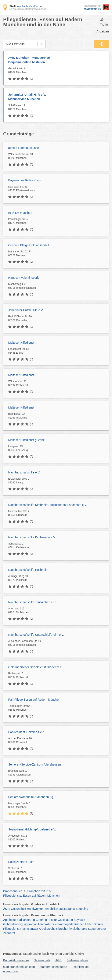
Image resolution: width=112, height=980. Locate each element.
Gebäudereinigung (15, 924)
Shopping (82, 909)
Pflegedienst (11, 929)
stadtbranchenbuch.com (19, 967)
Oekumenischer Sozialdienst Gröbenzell (35, 667)
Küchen (79, 924)
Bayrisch (79, 920)
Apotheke (9, 920)
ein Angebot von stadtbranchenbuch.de (28, 9)
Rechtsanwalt (29, 929)
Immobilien (51, 909)
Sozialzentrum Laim (21, 862)
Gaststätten (65, 920)
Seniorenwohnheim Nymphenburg (31, 797)
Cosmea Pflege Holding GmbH (28, 245)
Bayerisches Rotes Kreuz (25, 180)
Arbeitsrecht (47, 929)
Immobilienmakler (40, 924)
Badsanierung (26, 920)
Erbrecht (61, 929)
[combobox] (6, 44)
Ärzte (7, 909)
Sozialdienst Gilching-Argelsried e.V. (32, 829)
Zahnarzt (9, 933)
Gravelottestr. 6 (57, 71)
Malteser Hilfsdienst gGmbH (27, 440)
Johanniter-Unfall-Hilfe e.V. (56, 97)
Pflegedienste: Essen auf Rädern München (31, 896)
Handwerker (35, 909)
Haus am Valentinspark (24, 278)
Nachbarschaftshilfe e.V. (24, 472)
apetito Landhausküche (24, 148)
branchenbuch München (26, 6)
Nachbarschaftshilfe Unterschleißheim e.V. (36, 635)
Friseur (52, 920)
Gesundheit (19, 909)
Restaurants (67, 909)
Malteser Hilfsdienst (21, 343)
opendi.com (11, 971)
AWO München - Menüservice (56, 60)
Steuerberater (97, 929)
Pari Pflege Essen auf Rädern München (34, 700)
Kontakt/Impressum (16, 960)
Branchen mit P (37, 891)
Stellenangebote (77, 960)
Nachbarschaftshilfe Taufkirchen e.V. (32, 602)
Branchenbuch (13, 891)
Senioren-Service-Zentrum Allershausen (35, 764)
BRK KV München (20, 213)
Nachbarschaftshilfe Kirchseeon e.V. (32, 537)
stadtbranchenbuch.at (54, 967)
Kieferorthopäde (63, 924)
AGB (58, 960)
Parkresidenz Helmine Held (26, 732)
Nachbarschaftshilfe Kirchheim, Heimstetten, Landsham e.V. (48, 505)
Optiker (98, 924)
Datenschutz (42, 960)
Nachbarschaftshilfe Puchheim (28, 570)
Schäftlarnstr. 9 (57, 108)
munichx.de (81, 967)
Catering (41, 920)
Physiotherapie (77, 929)
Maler (89, 924)
